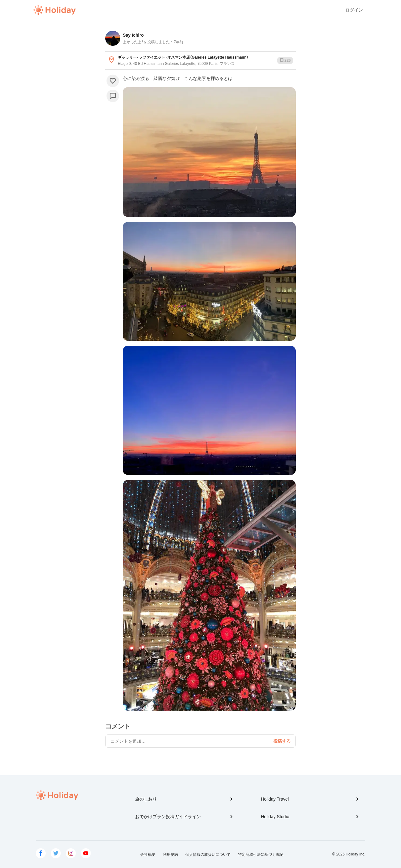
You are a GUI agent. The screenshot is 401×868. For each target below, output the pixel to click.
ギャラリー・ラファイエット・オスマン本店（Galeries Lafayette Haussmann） (183, 57)
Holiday (55, 10)
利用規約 (170, 855)
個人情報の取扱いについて (208, 855)
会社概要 (148, 855)
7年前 (179, 42)
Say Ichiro (133, 35)
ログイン (354, 10)
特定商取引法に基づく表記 (261, 855)
